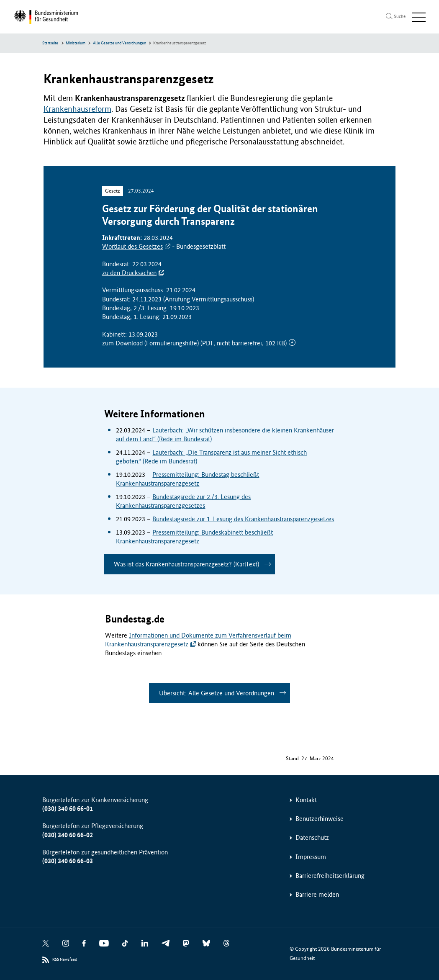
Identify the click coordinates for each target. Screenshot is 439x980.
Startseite (50, 43)
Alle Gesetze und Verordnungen (119, 43)
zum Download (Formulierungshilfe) (194, 343)
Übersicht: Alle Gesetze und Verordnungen (217, 693)
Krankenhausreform (77, 109)
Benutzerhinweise (320, 819)
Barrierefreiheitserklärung (330, 876)
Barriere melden (317, 894)
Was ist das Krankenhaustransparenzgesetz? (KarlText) (186, 564)
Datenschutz (312, 837)
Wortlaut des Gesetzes (132, 246)
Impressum (311, 857)
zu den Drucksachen (129, 273)
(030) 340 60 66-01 (68, 809)
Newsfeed (65, 960)
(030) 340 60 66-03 (68, 861)
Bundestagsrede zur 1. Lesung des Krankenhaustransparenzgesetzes (243, 519)
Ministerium (76, 43)
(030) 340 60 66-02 (68, 835)
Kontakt (306, 800)
